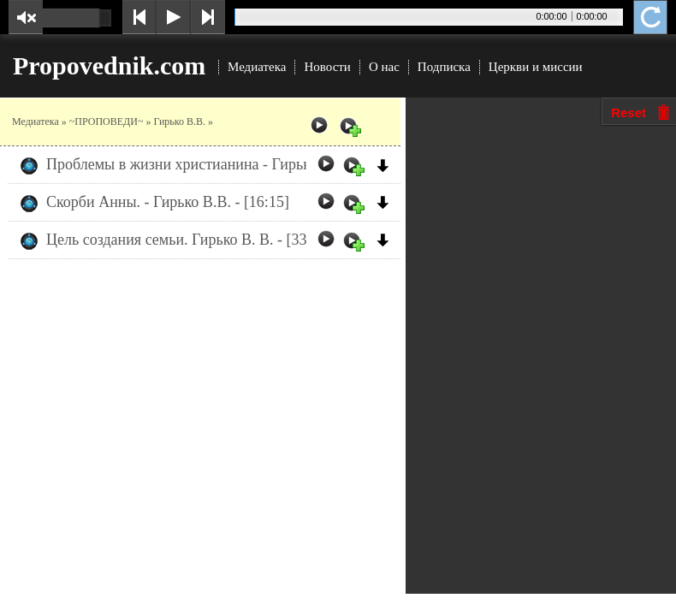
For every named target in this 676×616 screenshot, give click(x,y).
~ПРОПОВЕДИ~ (107, 121)
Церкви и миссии (536, 67)
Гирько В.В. (179, 121)
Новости (327, 67)
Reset (629, 113)
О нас (384, 67)
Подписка (444, 67)
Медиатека (257, 67)
